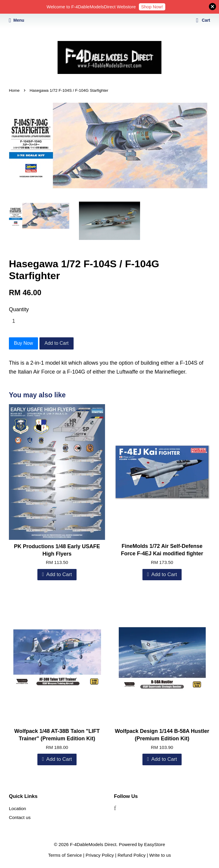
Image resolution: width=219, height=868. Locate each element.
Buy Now (23, 343)
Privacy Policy (100, 855)
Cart (203, 20)
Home (14, 90)
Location (18, 808)
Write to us (160, 855)
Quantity (19, 309)
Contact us (20, 817)
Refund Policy (131, 855)
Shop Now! (152, 7)
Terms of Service (65, 855)
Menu (17, 20)
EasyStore (155, 844)
